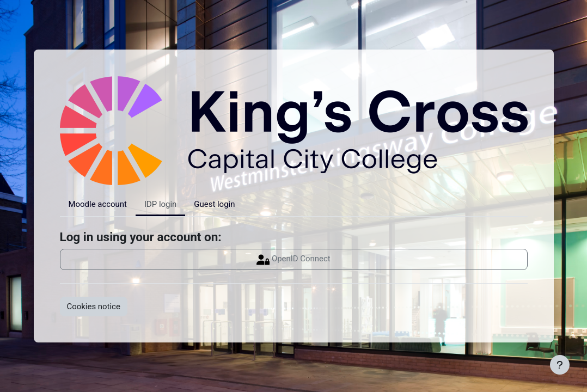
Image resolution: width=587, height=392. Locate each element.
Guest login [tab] (214, 204)
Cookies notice (94, 307)
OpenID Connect (293, 260)
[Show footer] (560, 365)
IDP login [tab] (160, 204)
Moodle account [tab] (98, 204)
